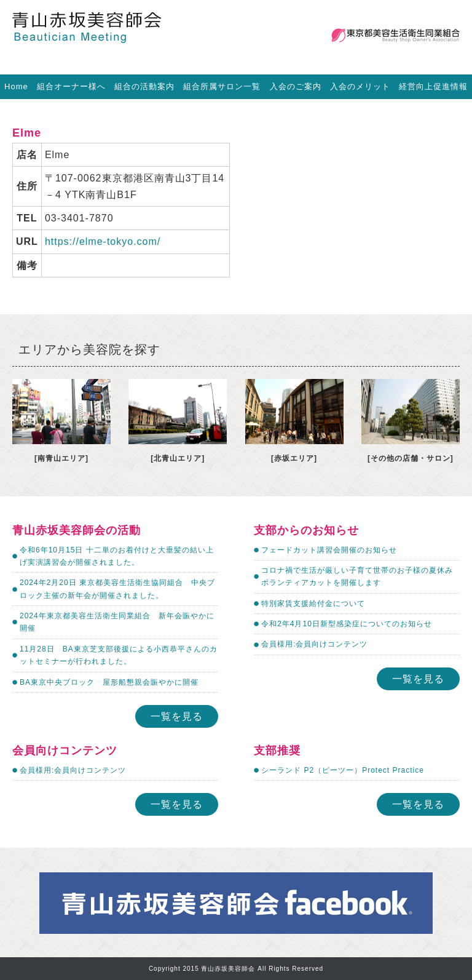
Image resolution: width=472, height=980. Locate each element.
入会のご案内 (296, 86)
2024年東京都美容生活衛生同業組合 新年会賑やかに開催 (117, 622)
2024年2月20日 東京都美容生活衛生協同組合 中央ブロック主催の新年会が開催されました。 (117, 589)
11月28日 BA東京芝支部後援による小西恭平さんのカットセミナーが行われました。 (119, 655)
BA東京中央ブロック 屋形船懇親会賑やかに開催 (109, 682)
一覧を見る (177, 716)
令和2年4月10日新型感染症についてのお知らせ (347, 624)
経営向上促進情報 (433, 86)
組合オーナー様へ (71, 86)
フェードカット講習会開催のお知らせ (329, 550)
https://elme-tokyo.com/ (103, 241)
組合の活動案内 (144, 86)
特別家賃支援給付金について (313, 604)
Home (16, 86)
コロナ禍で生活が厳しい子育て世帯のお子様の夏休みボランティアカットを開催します (357, 576)
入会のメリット (360, 86)
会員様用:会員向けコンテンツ (314, 644)
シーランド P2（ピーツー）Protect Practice (343, 770)
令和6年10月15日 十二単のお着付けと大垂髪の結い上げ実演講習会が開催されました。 (117, 556)
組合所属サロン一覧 (222, 86)
